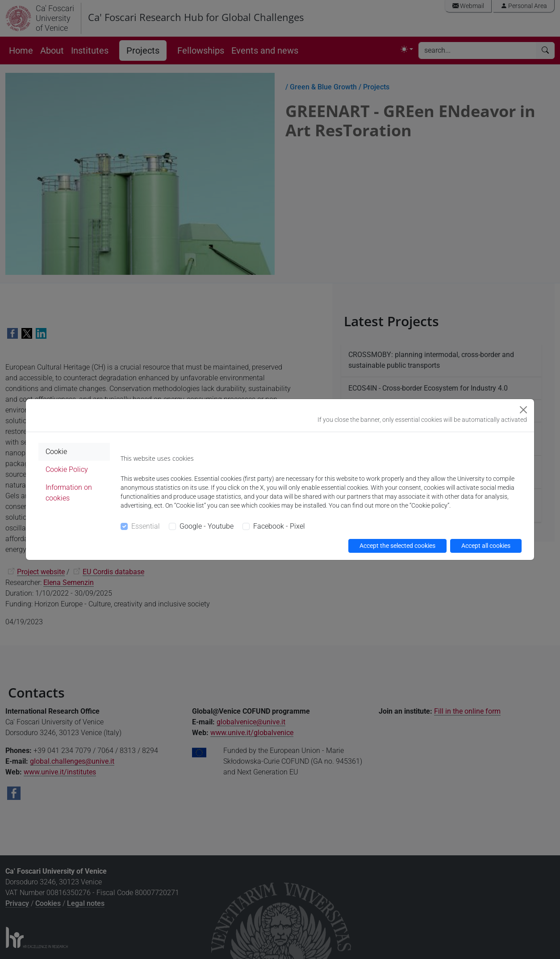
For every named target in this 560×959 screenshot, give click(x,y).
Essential (146, 526)
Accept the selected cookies (397, 546)
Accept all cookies (486, 546)
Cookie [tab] (56, 452)
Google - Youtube (207, 526)
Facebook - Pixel (279, 526)
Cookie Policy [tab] (67, 469)
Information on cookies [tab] (69, 493)
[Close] (523, 410)
